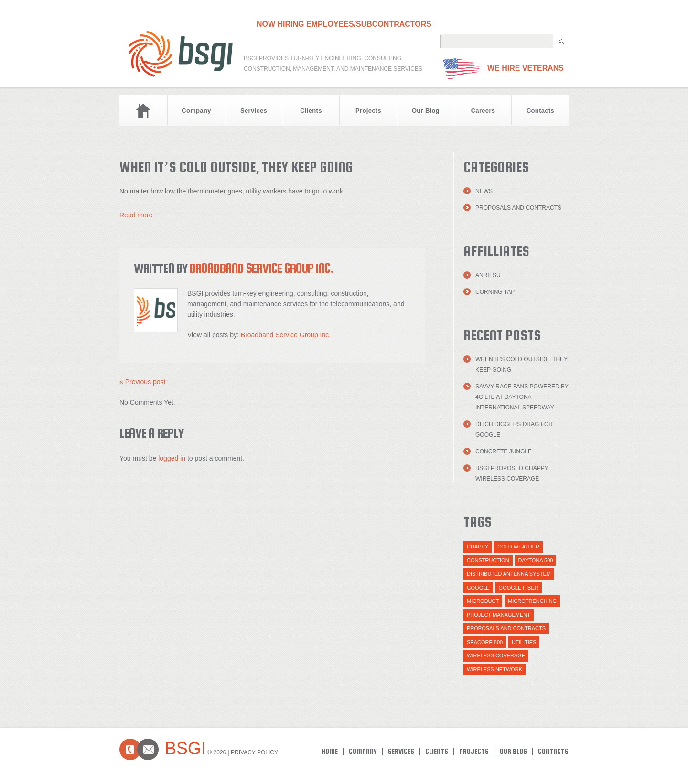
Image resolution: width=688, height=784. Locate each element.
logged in (172, 458)
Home (143, 111)
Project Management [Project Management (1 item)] (499, 615)
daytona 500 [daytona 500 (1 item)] (536, 560)
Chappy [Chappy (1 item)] (478, 547)
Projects (368, 111)
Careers (483, 111)
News (484, 191)
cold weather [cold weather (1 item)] (518, 547)
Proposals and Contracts (518, 208)
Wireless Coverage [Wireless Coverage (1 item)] (496, 655)
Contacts (540, 111)
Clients (311, 111)
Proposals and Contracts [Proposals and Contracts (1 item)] (506, 628)
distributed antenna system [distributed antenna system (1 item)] (509, 574)
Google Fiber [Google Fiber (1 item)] (519, 588)
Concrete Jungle (504, 451)
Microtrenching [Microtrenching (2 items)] (532, 601)
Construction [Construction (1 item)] (488, 560)
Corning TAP (495, 292)
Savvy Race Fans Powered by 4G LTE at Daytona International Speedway (522, 397)
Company (196, 111)
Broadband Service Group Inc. (262, 268)
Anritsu (488, 275)
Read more (136, 215)
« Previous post (143, 382)
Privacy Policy (254, 752)
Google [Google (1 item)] (478, 588)
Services (254, 111)
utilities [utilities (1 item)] (524, 642)
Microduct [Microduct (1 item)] (483, 601)
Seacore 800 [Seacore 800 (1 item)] (485, 642)
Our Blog (426, 111)
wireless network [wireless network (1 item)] (494, 669)
